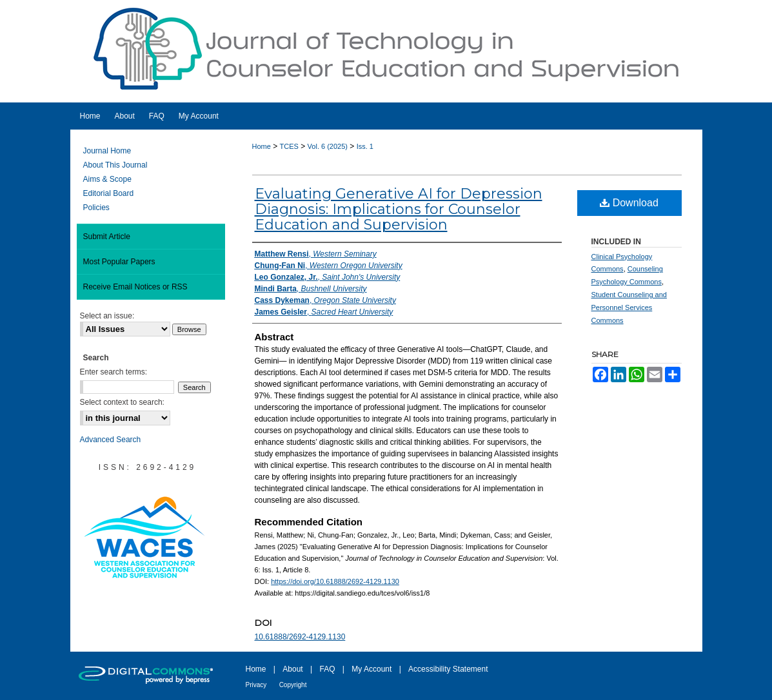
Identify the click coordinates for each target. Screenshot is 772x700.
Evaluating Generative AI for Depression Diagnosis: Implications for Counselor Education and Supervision (399, 209)
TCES (289, 146)
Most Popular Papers (119, 262)
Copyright (293, 685)
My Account (371, 669)
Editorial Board (109, 193)
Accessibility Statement (448, 669)
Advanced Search (111, 440)
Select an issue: (107, 316)
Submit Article (107, 237)
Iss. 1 (365, 146)
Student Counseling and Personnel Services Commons (629, 307)
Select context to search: (122, 402)
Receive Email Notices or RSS (135, 287)
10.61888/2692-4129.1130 (300, 637)
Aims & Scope (107, 179)
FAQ (327, 669)
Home (262, 146)
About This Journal (115, 165)
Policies (96, 208)
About (292, 669)
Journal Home (107, 151)
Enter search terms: (114, 372)
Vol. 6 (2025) (328, 146)
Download (629, 203)
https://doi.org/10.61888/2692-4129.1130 (335, 581)
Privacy (256, 685)
